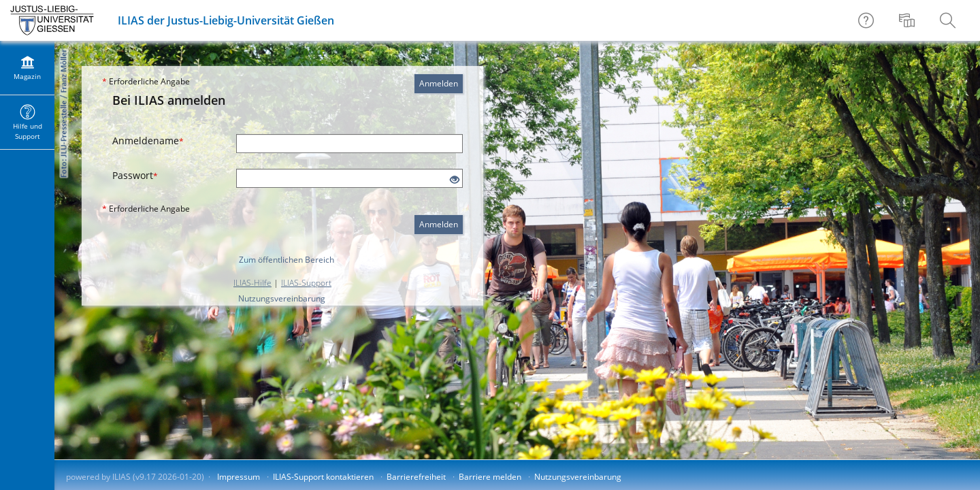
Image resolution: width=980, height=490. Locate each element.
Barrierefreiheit (416, 477)
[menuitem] (909, 20)
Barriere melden (490, 477)
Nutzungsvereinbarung (282, 298)
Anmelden (439, 83)
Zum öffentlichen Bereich (287, 260)
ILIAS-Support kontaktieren (323, 477)
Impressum (239, 477)
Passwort (135, 175)
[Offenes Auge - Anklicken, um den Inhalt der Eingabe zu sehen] (455, 180)
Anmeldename (148, 141)
